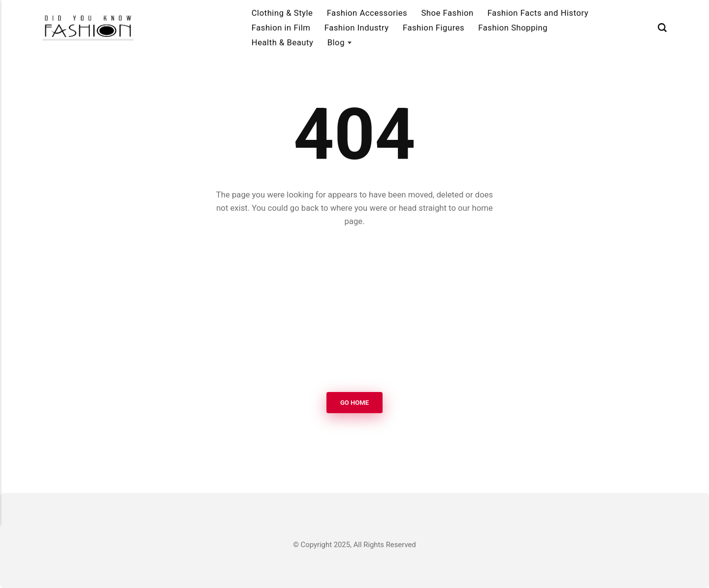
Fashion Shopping (513, 28)
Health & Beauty (283, 42)
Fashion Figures (434, 28)
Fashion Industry (357, 28)
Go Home (355, 403)
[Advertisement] (354, 310)
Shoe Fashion (447, 13)
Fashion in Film (281, 28)
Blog (336, 42)
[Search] (662, 28)
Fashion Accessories (367, 13)
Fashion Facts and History (538, 13)
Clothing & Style (282, 13)
